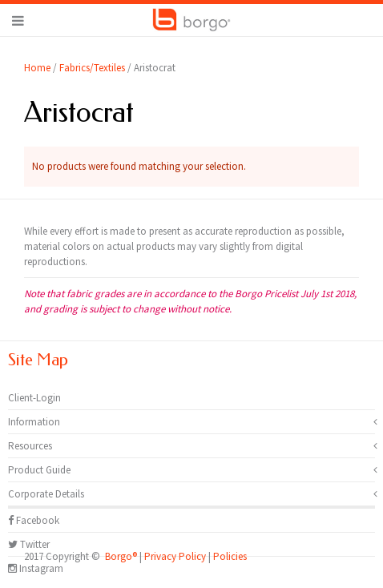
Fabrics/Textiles (92, 68)
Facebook (34, 520)
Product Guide (39, 470)
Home (37, 68)
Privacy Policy (175, 556)
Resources (30, 446)
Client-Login (34, 398)
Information (34, 422)
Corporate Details (46, 494)
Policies (230, 556)
